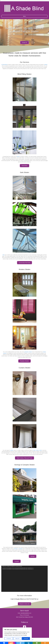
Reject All (17, 639)
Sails (4, 255)
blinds (18, 157)
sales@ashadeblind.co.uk (26, 613)
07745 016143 (26, 615)
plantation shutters (28, 352)
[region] (17, 634)
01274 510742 (31, 599)
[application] (24, 579)
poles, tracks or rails (37, 450)
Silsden (46, 65)
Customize (9, 639)
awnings (16, 549)
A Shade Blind (4, 65)
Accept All (26, 639)
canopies (21, 549)
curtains (12, 450)
